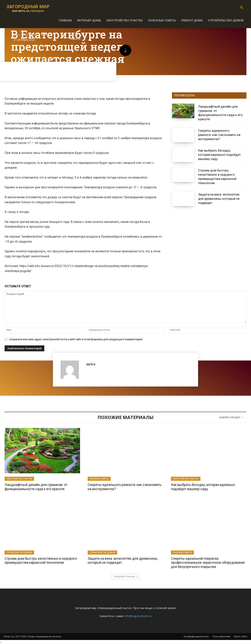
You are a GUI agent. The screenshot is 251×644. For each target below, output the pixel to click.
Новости (75, 39)
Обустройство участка (19, 479)
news (91, 364)
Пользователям (221, 636)
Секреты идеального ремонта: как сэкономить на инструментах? (219, 135)
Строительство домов (19, 552)
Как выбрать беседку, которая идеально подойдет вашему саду (219, 155)
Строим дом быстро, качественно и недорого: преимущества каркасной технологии (217, 177)
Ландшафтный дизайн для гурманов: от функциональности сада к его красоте (36, 487)
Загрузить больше (126, 576)
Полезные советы (99, 479)
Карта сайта (240, 636)
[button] (242, 8)
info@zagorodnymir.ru (138, 616)
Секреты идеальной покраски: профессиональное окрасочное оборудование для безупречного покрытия (208, 563)
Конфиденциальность (196, 636)
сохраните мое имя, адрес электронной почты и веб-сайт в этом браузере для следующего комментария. (76, 339)
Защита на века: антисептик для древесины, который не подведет (219, 199)
